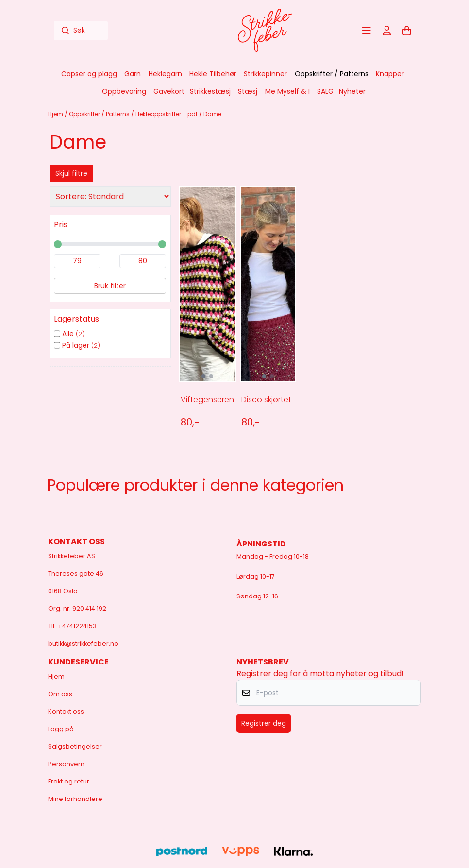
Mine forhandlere (75, 799)
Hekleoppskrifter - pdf (167, 114)
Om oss (60, 694)
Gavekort (169, 91)
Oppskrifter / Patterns (100, 114)
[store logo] (265, 31)
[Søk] (81, 31)
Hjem (56, 114)
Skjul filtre (71, 173)
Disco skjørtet (266, 400)
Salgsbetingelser (75, 746)
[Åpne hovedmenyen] (367, 31)
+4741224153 (77, 626)
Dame (212, 114)
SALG (325, 91)
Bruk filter (110, 286)
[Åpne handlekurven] (407, 31)
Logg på (61, 729)
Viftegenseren (207, 400)
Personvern (66, 764)
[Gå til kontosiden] (387, 31)
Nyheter (352, 91)
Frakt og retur (69, 781)
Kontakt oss (66, 711)
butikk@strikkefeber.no (83, 643)
